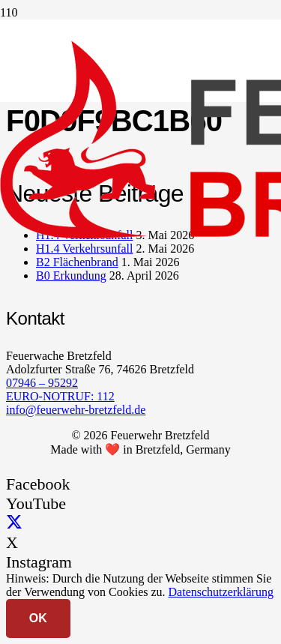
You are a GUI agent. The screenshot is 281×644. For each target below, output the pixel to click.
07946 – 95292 (42, 383)
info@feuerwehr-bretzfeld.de (76, 410)
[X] (14, 523)
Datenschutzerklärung (221, 592)
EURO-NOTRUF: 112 (60, 396)
